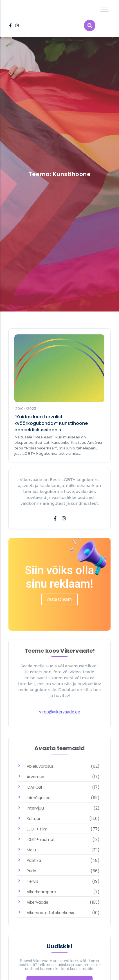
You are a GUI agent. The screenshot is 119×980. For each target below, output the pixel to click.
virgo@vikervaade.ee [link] (60, 712)
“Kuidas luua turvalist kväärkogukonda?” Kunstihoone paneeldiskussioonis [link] (51, 423)
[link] (10, 25)
